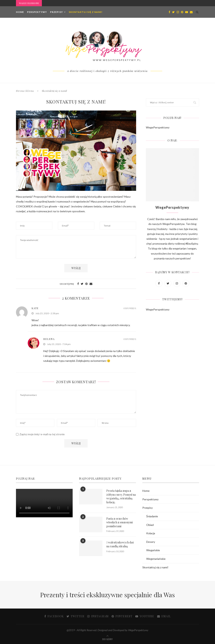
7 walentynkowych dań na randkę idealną (120, 544)
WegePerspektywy (158, 127)
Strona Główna (25, 91)
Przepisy (56, 12)
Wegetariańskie (156, 559)
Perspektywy (37, 12)
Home (20, 12)
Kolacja (151, 533)
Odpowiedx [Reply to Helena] (130, 339)
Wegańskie (153, 550)
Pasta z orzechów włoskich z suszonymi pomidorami (119, 522)
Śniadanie (152, 516)
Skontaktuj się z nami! (86, 12)
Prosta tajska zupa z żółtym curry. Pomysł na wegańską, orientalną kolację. (121, 496)
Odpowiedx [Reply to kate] (130, 308)
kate (35, 308)
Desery (151, 542)
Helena (49, 339)
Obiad (150, 525)
